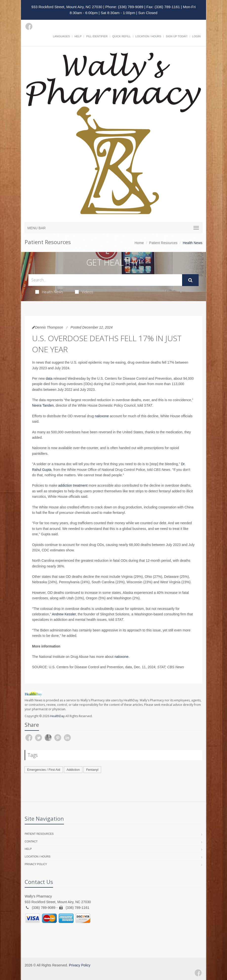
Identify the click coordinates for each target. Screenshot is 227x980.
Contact (31, 841)
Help (78, 36)
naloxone (102, 416)
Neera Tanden (43, 405)
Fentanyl (92, 770)
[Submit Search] (190, 280)
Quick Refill (122, 36)
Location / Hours (148, 36)
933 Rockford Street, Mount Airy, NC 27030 (67, 7)
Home (139, 243)
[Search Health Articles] (105, 280)
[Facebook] (29, 26)
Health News (49, 292)
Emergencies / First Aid (44, 770)
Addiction (73, 770)
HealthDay (57, 716)
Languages (61, 36)
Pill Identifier (97, 36)
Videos (84, 292)
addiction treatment (73, 485)
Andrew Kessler (64, 614)
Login (196, 36)
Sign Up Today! (177, 36)
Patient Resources (163, 243)
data (49, 378)
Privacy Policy (36, 864)
